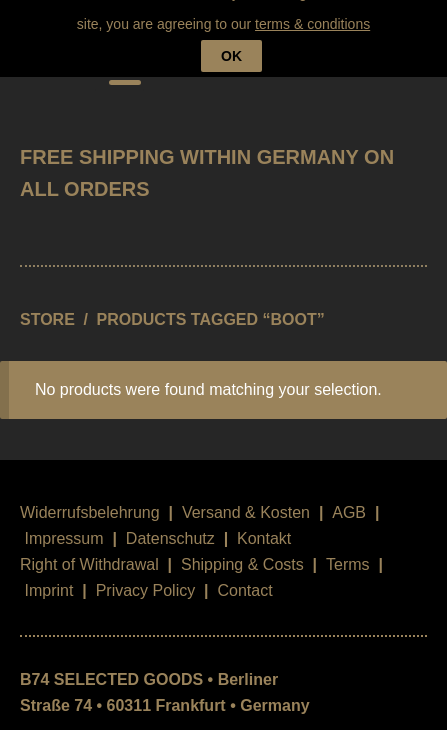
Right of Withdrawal (89, 550)
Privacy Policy (146, 576)
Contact (244, 576)
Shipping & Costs (242, 550)
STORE (47, 304)
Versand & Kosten (246, 498)
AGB (349, 498)
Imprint (48, 576)
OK (231, 20)
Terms (348, 550)
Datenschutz (170, 524)
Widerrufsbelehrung (90, 498)
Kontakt (264, 524)
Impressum (63, 524)
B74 (48, 57)
